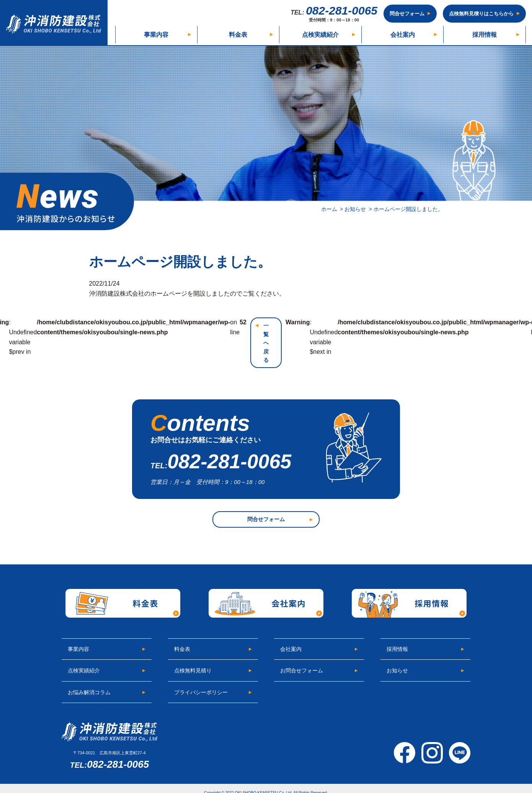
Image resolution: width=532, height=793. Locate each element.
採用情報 (485, 35)
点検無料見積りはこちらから (481, 14)
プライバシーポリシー (201, 692)
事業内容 (156, 35)
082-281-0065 (334, 13)
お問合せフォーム (302, 670)
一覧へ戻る (266, 343)
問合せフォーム (407, 14)
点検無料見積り (193, 670)
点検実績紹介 (320, 35)
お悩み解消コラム (89, 692)
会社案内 (403, 35)
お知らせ (397, 670)
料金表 (238, 35)
